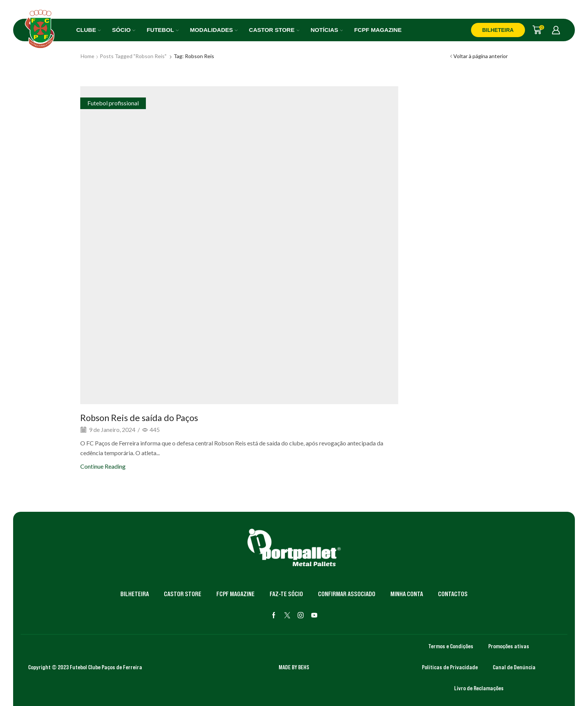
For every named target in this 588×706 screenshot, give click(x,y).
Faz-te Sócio (286, 594)
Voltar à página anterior (481, 56)
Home (88, 56)
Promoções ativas (509, 646)
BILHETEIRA (498, 30)
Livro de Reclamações (479, 688)
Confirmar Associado (347, 594)
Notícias (327, 30)
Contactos (453, 594)
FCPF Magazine (378, 30)
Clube (88, 30)
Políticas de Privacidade (450, 667)
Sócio (124, 30)
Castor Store (274, 30)
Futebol (163, 30)
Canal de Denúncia (514, 667)
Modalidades (214, 30)
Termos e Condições (451, 646)
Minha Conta (407, 594)
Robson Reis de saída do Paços (140, 417)
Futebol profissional (113, 103)
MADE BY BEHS (294, 667)
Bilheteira (135, 594)
